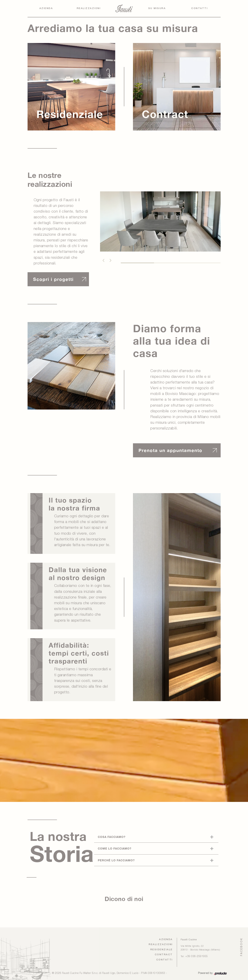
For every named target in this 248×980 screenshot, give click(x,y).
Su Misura (157, 8)
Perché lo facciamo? (116, 860)
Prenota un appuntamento (170, 450)
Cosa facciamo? (112, 837)
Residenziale (162, 950)
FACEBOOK (241, 947)
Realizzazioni (89, 8)
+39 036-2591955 (197, 956)
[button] (103, 260)
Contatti (199, 8)
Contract (164, 955)
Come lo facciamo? (115, 848)
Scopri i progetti (53, 279)
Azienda (46, 8)
